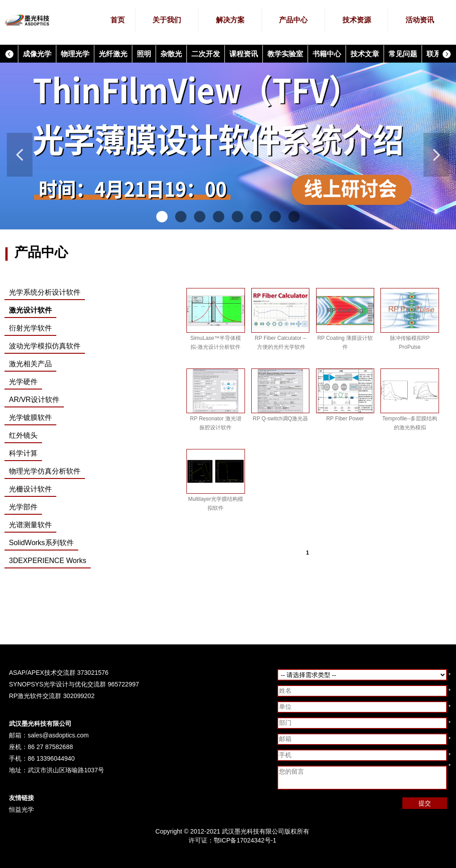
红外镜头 (23, 435)
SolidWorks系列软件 (41, 543)
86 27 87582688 (50, 747)
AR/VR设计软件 (34, 400)
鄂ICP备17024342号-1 (245, 840)
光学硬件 (23, 382)
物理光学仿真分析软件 (45, 471)
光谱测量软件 (30, 525)
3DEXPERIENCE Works (48, 561)
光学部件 (23, 507)
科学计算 (23, 453)
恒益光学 (21, 809)
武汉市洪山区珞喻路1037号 (66, 770)
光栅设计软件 (30, 489)
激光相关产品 (30, 364)
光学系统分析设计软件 (45, 292)
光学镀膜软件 (30, 417)
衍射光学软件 (30, 328)
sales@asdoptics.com (58, 735)
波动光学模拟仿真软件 (45, 346)
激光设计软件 (30, 310)
